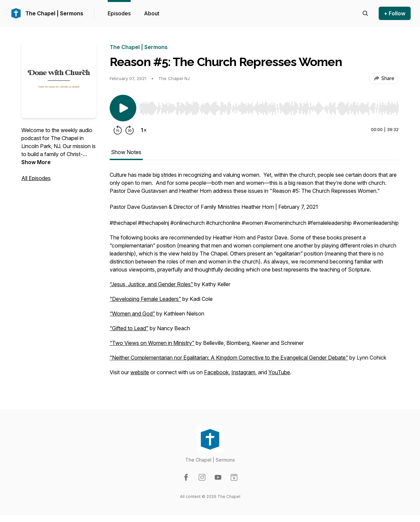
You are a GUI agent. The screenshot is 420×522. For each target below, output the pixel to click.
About (152, 13)
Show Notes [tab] (126, 152)
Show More (36, 162)
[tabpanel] (254, 277)
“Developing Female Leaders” (145, 299)
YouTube (279, 372)
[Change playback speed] (144, 130)
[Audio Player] (269, 106)
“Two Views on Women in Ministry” (152, 343)
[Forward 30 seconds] (130, 130)
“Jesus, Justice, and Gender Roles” (151, 284)
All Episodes (36, 178)
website (140, 372)
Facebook (216, 372)
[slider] (269, 108)
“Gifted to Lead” (129, 328)
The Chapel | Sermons (54, 13)
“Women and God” (132, 314)
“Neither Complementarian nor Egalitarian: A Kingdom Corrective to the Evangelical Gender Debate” (229, 358)
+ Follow (395, 13)
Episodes (119, 13)
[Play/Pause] (123, 108)
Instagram (243, 372)
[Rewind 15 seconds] (118, 130)
